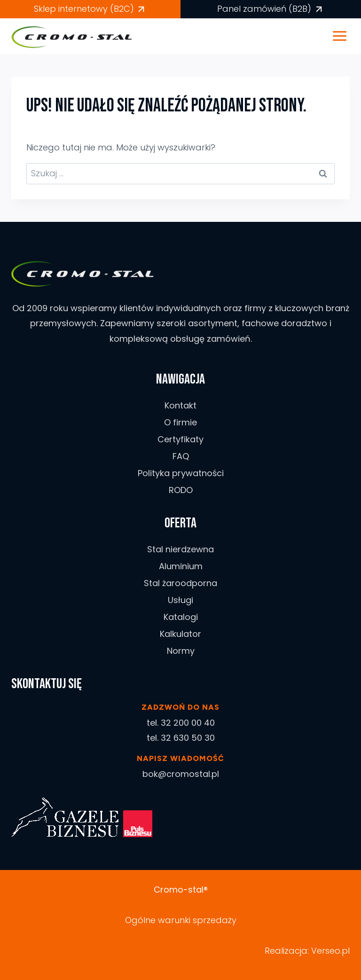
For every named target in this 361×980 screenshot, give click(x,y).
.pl (345, 951)
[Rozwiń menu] (344, 36)
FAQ (181, 456)
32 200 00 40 (188, 723)
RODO (181, 490)
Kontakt (180, 405)
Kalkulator (180, 634)
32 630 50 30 (188, 738)
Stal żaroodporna (180, 583)
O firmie (180, 422)
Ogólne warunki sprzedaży (181, 920)
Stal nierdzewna (180, 549)
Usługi (180, 600)
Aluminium (181, 566)
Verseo (326, 951)
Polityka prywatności (181, 473)
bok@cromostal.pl (181, 774)
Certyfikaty (180, 439)
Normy (181, 651)
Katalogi (181, 617)
